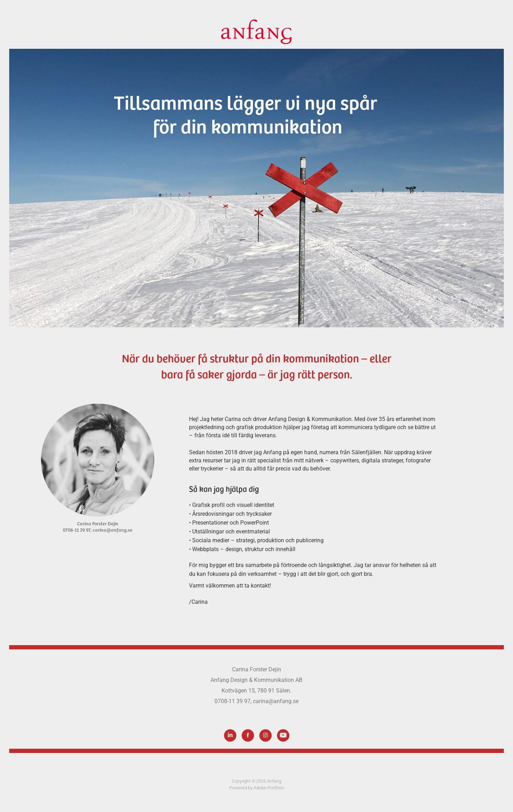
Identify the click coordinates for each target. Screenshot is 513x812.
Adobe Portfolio (269, 788)
